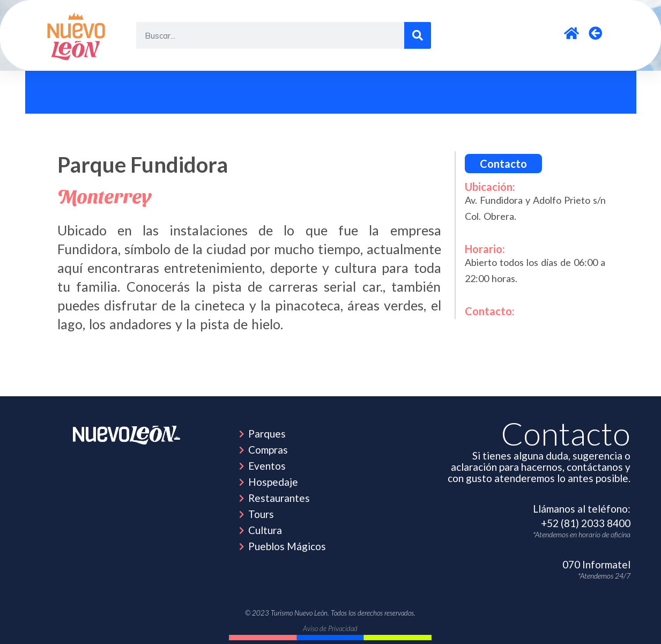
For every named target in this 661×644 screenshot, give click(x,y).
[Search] (418, 35)
